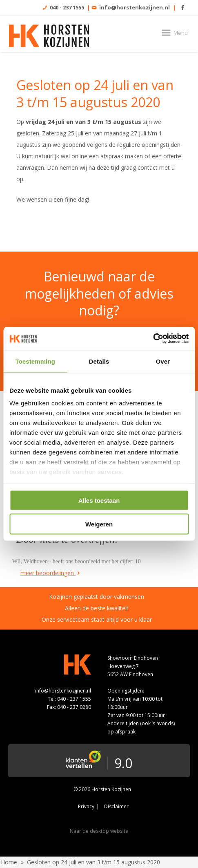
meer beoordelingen (51, 573)
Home (9, 862)
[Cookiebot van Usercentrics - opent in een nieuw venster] (153, 339)
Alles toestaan (99, 500)
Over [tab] (163, 361)
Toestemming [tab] (35, 361)
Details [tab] (99, 361)
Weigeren (99, 524)
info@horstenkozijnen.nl (135, 7)
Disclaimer (116, 806)
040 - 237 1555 (67, 7)
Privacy (86, 806)
